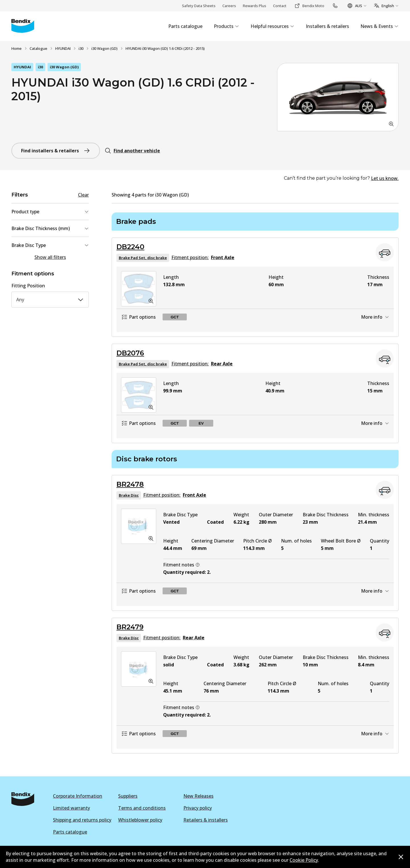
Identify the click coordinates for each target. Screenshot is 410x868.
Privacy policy (198, 808)
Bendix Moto (309, 6)
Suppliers (128, 796)
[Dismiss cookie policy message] (401, 857)
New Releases (198, 796)
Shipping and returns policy (82, 820)
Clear (83, 195)
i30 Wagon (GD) (104, 48)
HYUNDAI (63, 48)
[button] (338, 97)
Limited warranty (71, 808)
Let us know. (385, 178)
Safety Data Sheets (199, 6)
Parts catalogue (70, 832)
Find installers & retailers (56, 151)
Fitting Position (28, 286)
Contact (280, 6)
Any (50, 300)
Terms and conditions (142, 808)
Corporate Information (78, 796)
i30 (81, 48)
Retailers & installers (206, 820)
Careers (229, 6)
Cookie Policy (304, 860)
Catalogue (38, 48)
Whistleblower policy (140, 820)
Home (17, 48)
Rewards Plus (255, 6)
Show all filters (50, 257)
